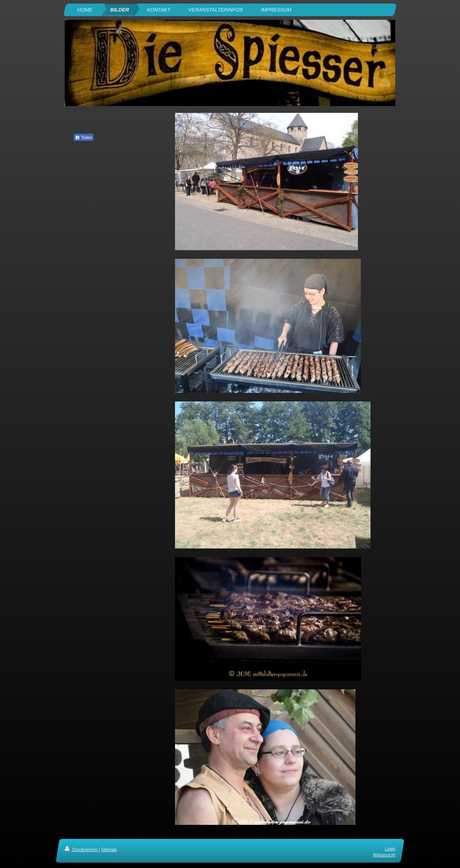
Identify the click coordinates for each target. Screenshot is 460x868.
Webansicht (384, 855)
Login (390, 849)
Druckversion (82, 850)
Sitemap (109, 850)
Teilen (84, 138)
